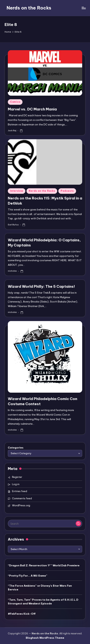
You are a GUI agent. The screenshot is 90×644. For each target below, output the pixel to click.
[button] (78, 524)
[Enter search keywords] (45, 524)
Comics (15, 102)
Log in (16, 484)
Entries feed (20, 491)
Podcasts (67, 191)
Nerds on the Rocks (29, 8)
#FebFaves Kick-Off (22, 614)
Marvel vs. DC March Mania (32, 109)
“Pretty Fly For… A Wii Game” (28, 576)
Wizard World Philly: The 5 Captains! (41, 286)
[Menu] (84, 8)
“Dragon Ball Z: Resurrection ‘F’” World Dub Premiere (44, 565)
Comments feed (22, 498)
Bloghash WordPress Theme (45, 638)
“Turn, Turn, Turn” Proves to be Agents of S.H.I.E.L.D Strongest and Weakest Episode (43, 602)
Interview (17, 191)
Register (17, 477)
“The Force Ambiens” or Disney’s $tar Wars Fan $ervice (40, 588)
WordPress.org (21, 505)
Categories (16, 448)
